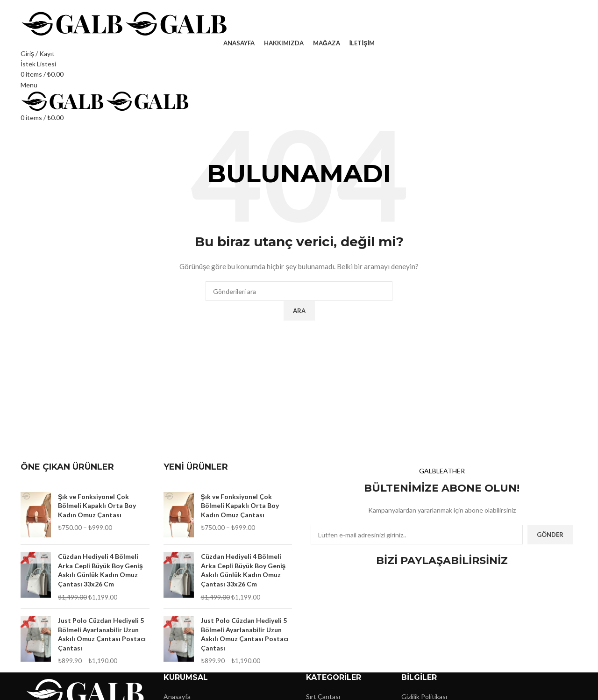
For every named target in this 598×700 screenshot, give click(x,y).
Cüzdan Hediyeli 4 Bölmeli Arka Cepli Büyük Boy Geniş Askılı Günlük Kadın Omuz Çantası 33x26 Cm (100, 570)
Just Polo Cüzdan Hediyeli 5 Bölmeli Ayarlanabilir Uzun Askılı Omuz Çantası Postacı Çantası (102, 634)
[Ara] (299, 291)
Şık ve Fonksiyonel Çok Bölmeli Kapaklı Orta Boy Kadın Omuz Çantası (97, 506)
